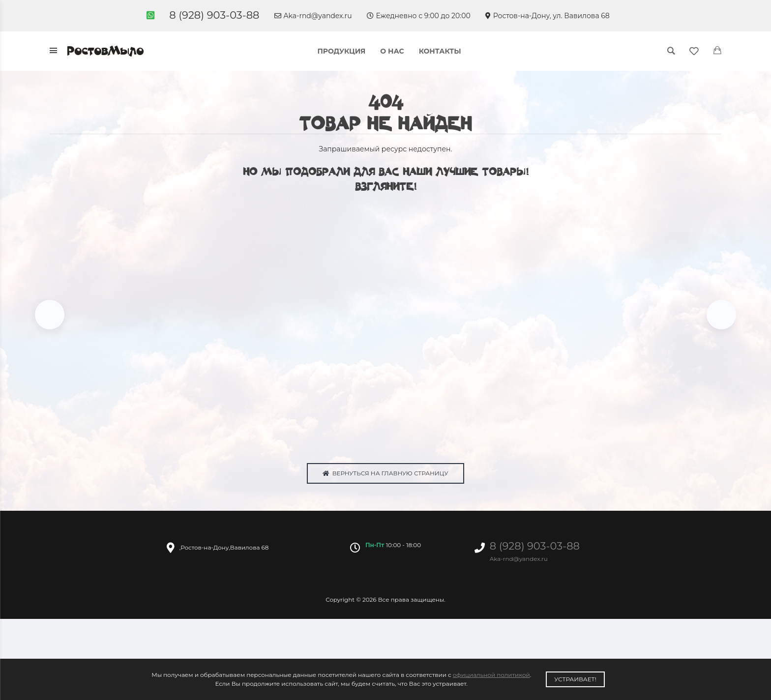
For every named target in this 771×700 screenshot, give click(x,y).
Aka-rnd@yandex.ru (313, 16)
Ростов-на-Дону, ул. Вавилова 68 (548, 16)
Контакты (440, 51)
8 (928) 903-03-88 (214, 15)
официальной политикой (491, 675)
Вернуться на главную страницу (385, 474)
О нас (392, 51)
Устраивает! (575, 679)
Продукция (341, 51)
